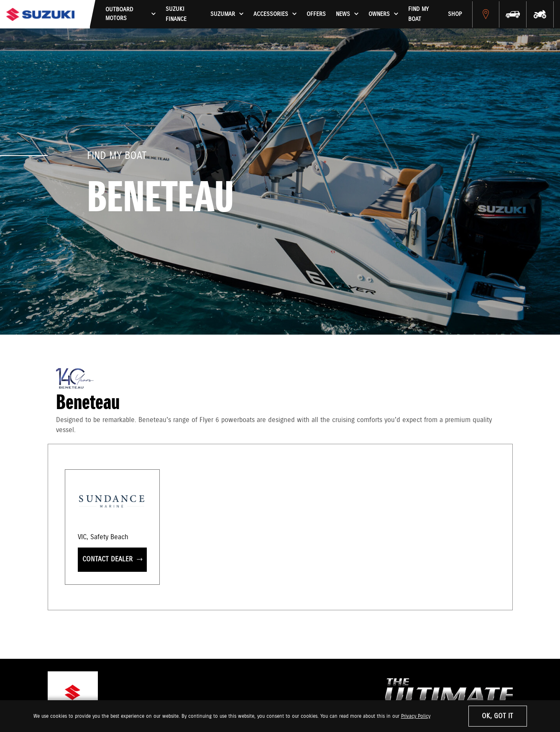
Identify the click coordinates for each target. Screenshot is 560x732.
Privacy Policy (416, 716)
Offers (316, 14)
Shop (455, 14)
